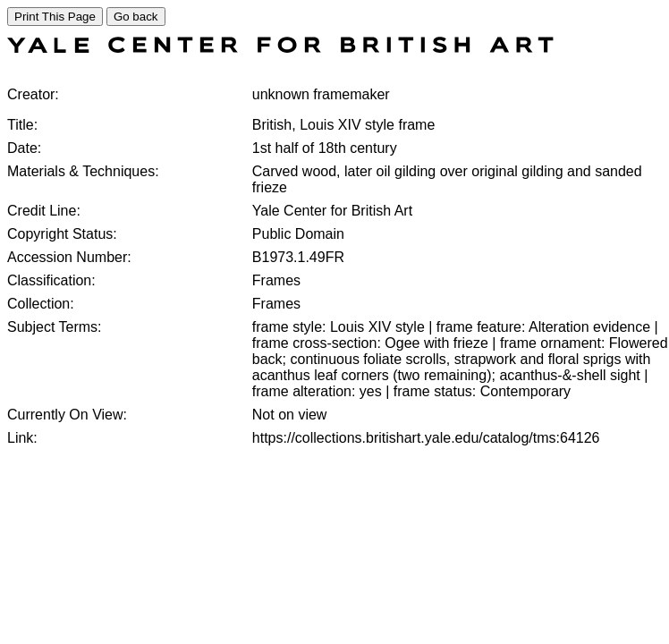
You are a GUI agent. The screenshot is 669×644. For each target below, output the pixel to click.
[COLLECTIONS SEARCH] (280, 48)
